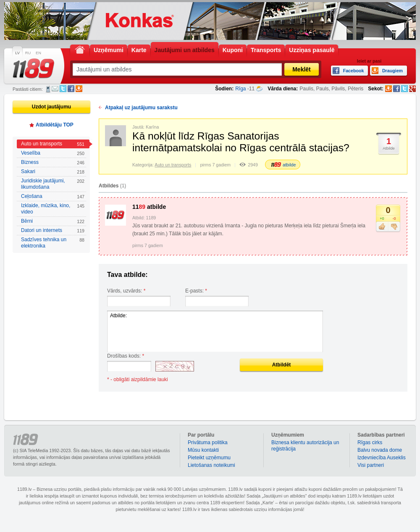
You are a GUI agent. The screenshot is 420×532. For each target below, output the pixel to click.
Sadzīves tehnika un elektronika (53, 243)
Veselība (53, 153)
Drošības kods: (126, 356)
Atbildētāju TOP (55, 125)
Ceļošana (53, 196)
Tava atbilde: (127, 275)
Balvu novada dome (380, 450)
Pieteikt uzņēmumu (209, 458)
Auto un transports (53, 144)
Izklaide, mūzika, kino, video (53, 209)
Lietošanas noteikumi (211, 465)
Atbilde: (215, 331)
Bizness (53, 162)
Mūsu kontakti (203, 450)
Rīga (240, 89)
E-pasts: (196, 291)
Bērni (53, 221)
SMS (48, 89)
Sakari (53, 172)
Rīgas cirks (370, 442)
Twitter (63, 89)
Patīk (382, 227)
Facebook (71, 89)
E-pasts (55, 89)
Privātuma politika (208, 442)
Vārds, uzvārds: (126, 291)
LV (17, 53)
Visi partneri (371, 465)
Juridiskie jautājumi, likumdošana (53, 184)
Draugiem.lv (79, 89)
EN (38, 53)
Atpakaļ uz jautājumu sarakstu (141, 108)
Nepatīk (394, 227)
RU (28, 53)
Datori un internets (53, 230)
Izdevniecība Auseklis (382, 458)
